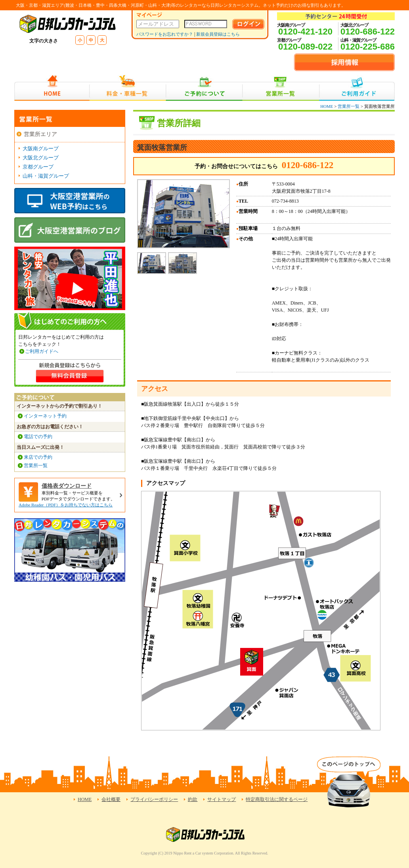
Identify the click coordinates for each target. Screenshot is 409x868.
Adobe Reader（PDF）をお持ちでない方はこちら (66, 505)
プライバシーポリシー (154, 799)
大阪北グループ (41, 158)
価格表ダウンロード (67, 486)
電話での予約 (38, 437)
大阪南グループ (41, 148)
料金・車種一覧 (128, 88)
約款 (193, 799)
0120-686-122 (368, 32)
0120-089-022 (305, 47)
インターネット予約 (45, 416)
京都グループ (38, 167)
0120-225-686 (368, 47)
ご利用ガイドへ (42, 351)
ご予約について (204, 88)
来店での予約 (38, 457)
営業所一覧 (281, 88)
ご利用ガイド (357, 88)
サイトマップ (222, 799)
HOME (52, 88)
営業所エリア (40, 134)
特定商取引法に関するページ (277, 799)
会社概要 (111, 799)
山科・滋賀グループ (46, 176)
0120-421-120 (305, 32)
